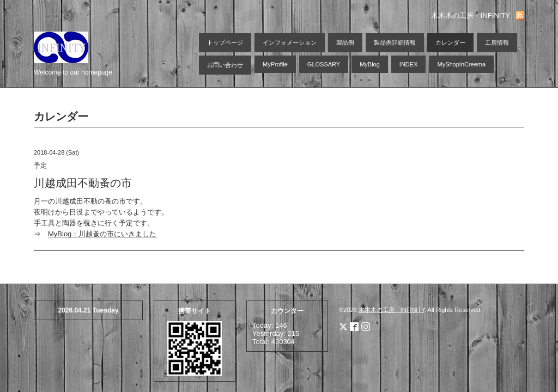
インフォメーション (290, 42)
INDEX (409, 64)
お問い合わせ (225, 65)
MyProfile (275, 64)
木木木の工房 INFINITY (392, 310)
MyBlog (370, 64)
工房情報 (497, 42)
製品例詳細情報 (395, 42)
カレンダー (450, 42)
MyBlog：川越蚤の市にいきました (102, 234)
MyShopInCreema (461, 64)
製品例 (345, 42)
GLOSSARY (324, 64)
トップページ (225, 42)
